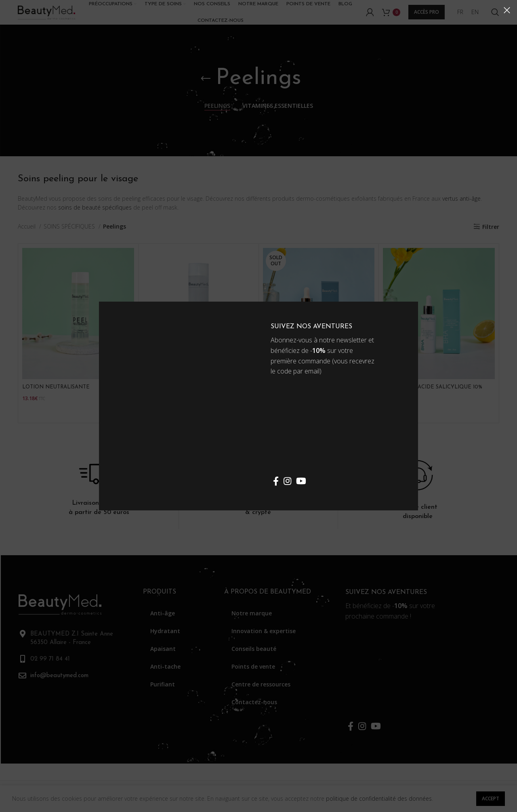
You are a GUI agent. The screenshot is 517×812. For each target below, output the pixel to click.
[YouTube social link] (301, 481)
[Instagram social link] (287, 481)
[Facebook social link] (276, 481)
